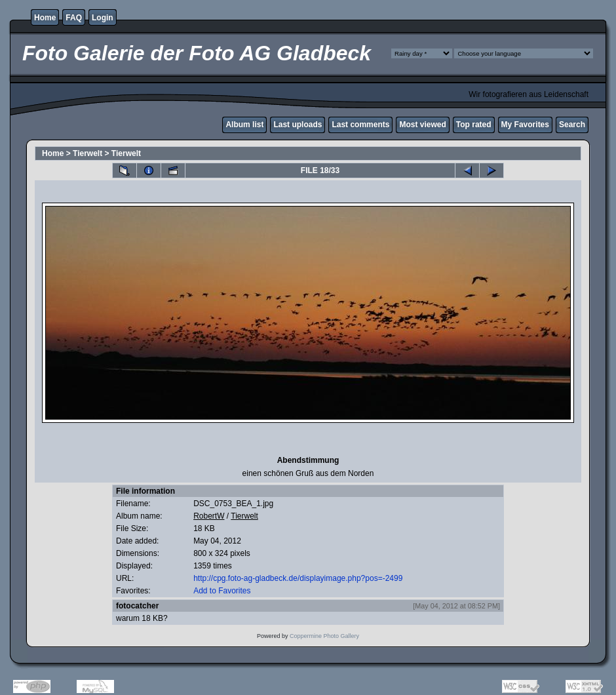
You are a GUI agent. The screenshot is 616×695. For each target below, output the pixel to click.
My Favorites (525, 125)
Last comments (360, 125)
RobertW (209, 516)
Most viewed (422, 125)
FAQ (74, 18)
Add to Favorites (222, 591)
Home (45, 18)
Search (572, 125)
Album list (244, 125)
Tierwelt (87, 153)
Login (103, 18)
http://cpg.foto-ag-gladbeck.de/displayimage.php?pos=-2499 (298, 578)
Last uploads (298, 125)
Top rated (474, 125)
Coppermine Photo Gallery (324, 636)
